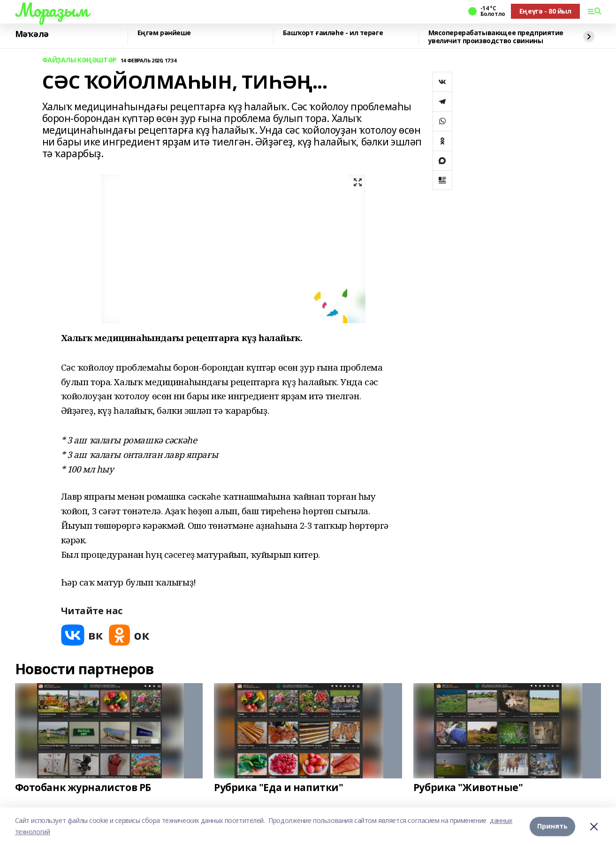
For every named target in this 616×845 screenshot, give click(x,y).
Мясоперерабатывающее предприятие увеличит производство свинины (496, 37)
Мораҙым (52, 10)
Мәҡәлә (32, 34)
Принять (552, 826)
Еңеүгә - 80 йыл (545, 11)
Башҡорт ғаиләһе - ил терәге (333, 33)
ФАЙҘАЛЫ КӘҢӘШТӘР (80, 60)
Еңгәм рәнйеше (164, 33)
